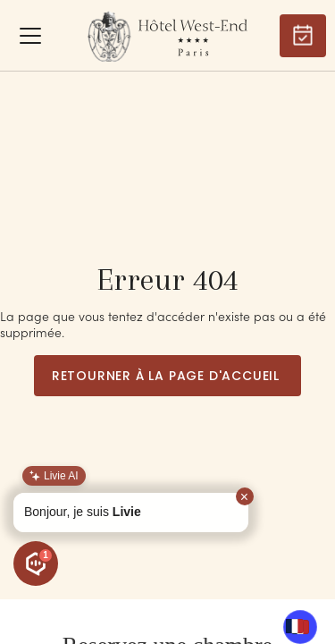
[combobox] (295, 626)
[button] (30, 36)
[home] (167, 36)
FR (295, 626)
